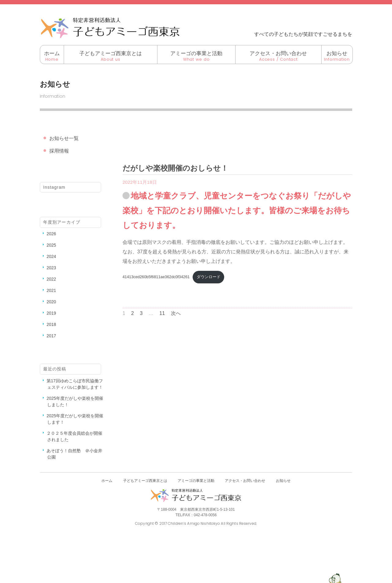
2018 (51, 324)
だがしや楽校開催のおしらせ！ (175, 168)
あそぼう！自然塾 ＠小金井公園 (74, 454)
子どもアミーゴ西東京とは (111, 53)
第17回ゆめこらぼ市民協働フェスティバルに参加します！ (75, 384)
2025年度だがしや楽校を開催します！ (75, 419)
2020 (51, 302)
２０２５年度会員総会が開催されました (74, 436)
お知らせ (337, 53)
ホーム (52, 53)
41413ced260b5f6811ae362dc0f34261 (156, 277)
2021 (51, 290)
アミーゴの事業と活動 (196, 53)
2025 (51, 245)
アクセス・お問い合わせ (278, 53)
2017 (51, 336)
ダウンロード (209, 277)
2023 (51, 268)
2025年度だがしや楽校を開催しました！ (75, 401)
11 (162, 313)
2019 (51, 313)
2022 (51, 279)
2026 (51, 234)
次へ (176, 313)
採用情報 (59, 151)
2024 (51, 256)
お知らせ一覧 (64, 138)
